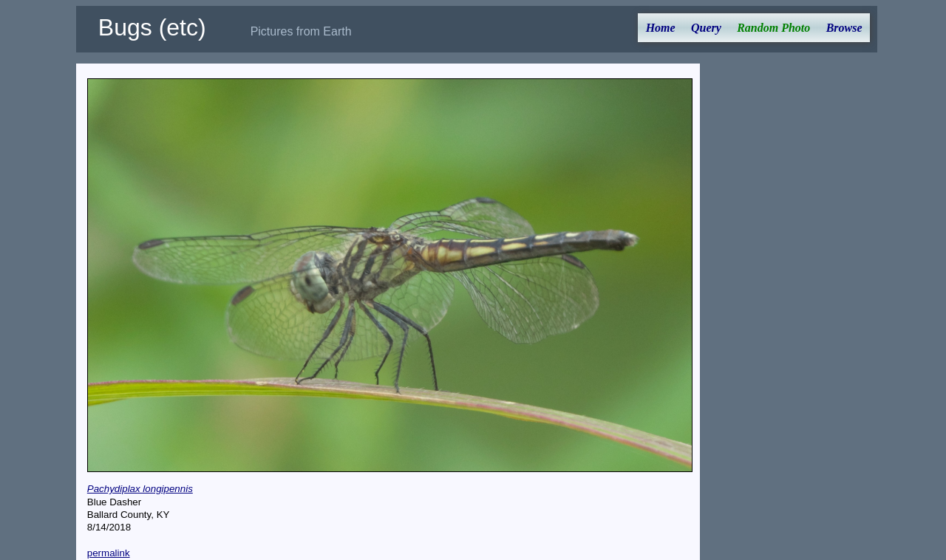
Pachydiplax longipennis (140, 489)
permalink (109, 553)
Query (706, 28)
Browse (844, 28)
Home (661, 28)
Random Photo (773, 28)
